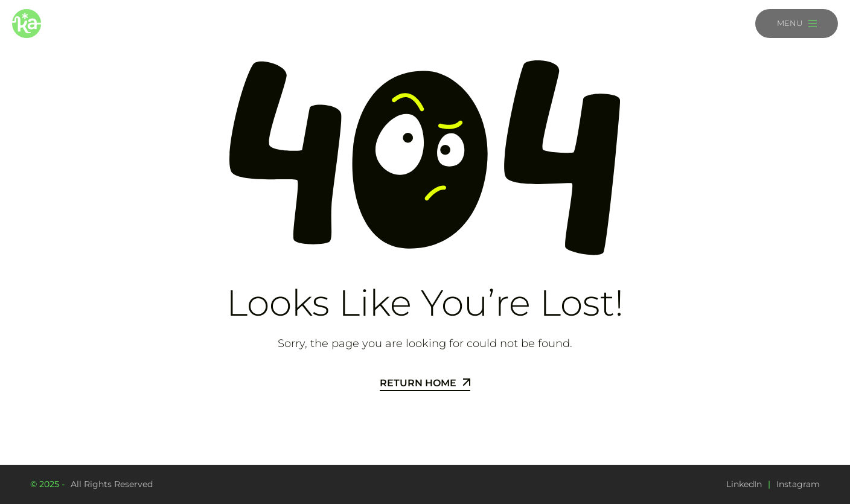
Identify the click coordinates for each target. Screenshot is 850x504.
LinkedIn (744, 484)
